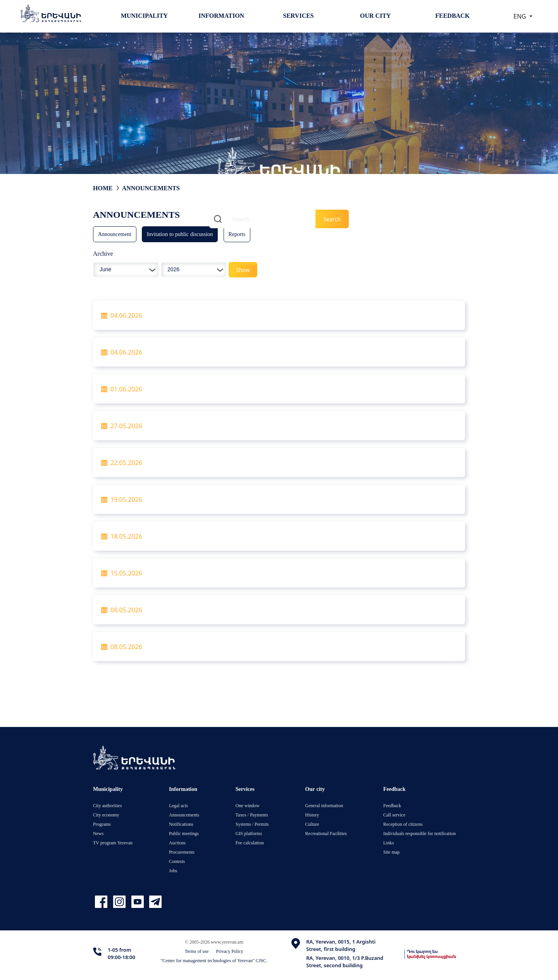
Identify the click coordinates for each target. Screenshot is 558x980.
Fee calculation (250, 843)
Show (243, 270)
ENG (521, 16)
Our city (375, 16)
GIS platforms (249, 833)
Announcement (115, 234)
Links (388, 843)
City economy (106, 815)
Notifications (181, 824)
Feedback (452, 16)
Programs (102, 824)
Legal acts (178, 805)
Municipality (144, 16)
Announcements (151, 188)
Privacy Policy (230, 951)
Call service (394, 815)
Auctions (177, 843)
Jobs (173, 871)
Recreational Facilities (326, 833)
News (98, 833)
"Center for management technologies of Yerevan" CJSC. (214, 960)
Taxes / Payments (252, 815)
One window (248, 805)
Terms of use (197, 951)
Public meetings (184, 833)
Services (298, 16)
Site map (391, 852)
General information (324, 805)
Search (332, 219)
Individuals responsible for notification (419, 833)
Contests (177, 861)
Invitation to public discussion (180, 234)
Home (103, 188)
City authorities (107, 805)
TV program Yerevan (113, 843)
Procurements (182, 852)
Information (221, 16)
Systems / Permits (252, 824)
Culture (312, 824)
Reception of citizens (403, 824)
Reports (237, 234)
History (312, 815)
